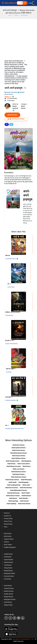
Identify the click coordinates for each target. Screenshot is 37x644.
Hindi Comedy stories (13, 461)
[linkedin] (23, 618)
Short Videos (8, 545)
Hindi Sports (13, 498)
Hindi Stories (8, 586)
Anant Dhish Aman (12, 259)
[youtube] (19, 618)
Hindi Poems (11, 464)
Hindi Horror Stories (12, 488)
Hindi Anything (11, 504)
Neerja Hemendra (13, 92)
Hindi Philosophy (26, 480)
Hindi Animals (23, 498)
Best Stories (8, 534)
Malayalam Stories (10, 599)
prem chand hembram (12, 344)
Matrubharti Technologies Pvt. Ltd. (23, 639)
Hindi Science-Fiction (13, 496)
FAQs (6, 527)
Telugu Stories (8, 605)
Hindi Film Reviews (26, 488)
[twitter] (14, 618)
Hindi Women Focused (14, 466)
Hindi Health (13, 482)
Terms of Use (8, 521)
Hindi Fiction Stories (19, 450)
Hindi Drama (26, 466)
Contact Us (7, 516)
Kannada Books (9, 576)
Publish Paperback (10, 547)
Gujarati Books (9, 560)
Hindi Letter (26, 485)
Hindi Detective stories (18, 472)
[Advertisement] (18, 38)
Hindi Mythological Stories (18, 490)
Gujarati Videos (9, 539)
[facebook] (6, 618)
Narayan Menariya (12, 400)
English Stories (9, 594)
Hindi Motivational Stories (18, 453)
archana (9, 372)
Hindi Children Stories (19, 458)
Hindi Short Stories (18, 445)
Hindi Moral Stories (18, 474)
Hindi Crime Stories (24, 504)
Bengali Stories (9, 597)
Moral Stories (23, 107)
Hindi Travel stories (24, 464)
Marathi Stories (9, 591)
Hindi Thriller (26, 493)
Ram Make (12, 287)
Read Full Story (12, 115)
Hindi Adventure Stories (19, 477)
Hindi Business (26, 496)
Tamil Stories (8, 602)
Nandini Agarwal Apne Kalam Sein (15, 429)
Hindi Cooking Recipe (14, 485)
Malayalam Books (10, 573)
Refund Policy (8, 524)
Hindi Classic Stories (19, 456)
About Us (7, 513)
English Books (8, 554)
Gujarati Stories (9, 588)
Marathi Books (9, 562)
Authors (7, 542)
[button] (21, 3)
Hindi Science (24, 501)
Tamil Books (8, 565)
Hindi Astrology (13, 501)
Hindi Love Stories (18, 469)
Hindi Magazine (26, 461)
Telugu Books (8, 568)
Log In (31, 3)
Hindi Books (8, 557)
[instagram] (10, 618)
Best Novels (8, 536)
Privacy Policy (8, 519)
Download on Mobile (16, 119)
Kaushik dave (10, 315)
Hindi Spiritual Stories (18, 448)
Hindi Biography (23, 482)
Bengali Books (8, 571)
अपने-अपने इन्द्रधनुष (28, 195)
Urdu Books (8, 579)
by (6, 259)
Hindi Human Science (12, 480)
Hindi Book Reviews (13, 493)
